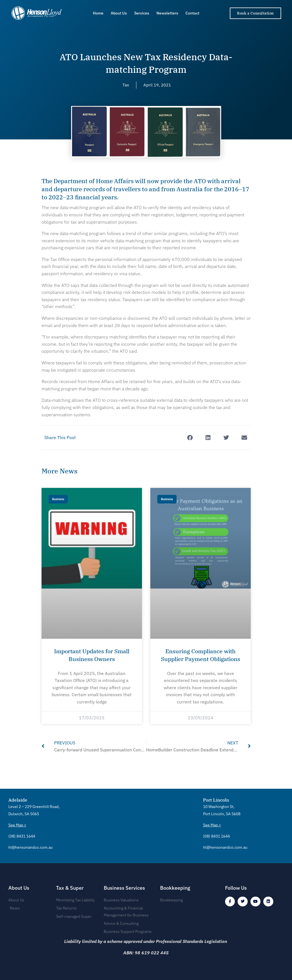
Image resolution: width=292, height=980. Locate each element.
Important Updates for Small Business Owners (92, 655)
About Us (119, 13)
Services (142, 13)
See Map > (17, 823)
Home (98, 13)
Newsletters (167, 13)
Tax (125, 85)
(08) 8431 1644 (22, 835)
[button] (190, 438)
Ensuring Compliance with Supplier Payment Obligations (201, 659)
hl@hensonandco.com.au (31, 846)
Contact (192, 13)
